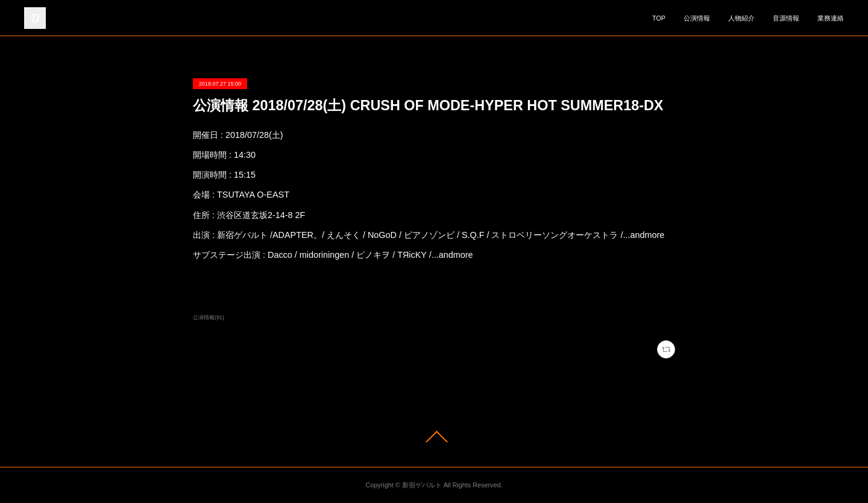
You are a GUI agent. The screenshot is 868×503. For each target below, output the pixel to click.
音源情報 (786, 18)
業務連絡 (831, 18)
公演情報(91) (209, 317)
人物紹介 (741, 18)
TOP (659, 18)
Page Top (434, 436)
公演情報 (697, 18)
